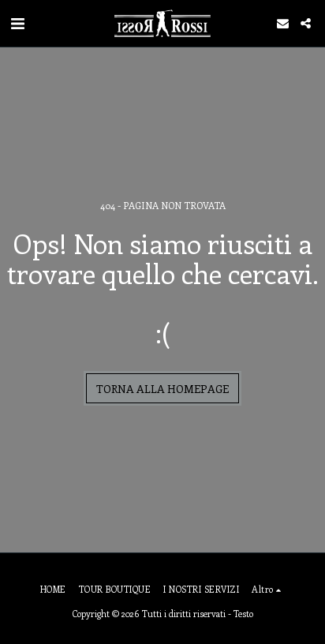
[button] (17, 22)
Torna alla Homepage (162, 389)
